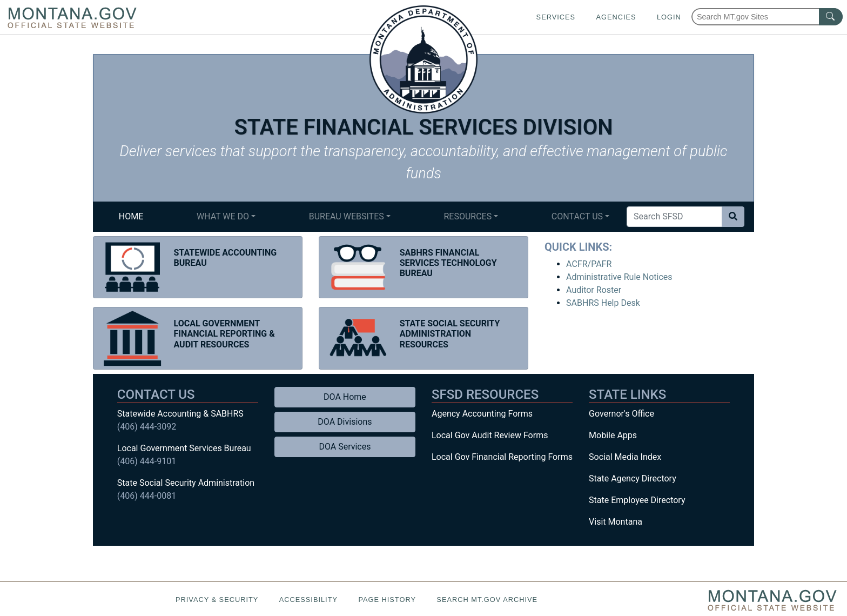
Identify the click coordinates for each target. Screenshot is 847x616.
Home (131, 216)
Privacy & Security (217, 600)
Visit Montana (616, 522)
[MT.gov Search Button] (831, 17)
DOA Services (345, 447)
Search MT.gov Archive (487, 600)
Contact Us (577, 216)
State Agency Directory (633, 478)
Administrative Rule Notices (619, 277)
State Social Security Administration (186, 483)
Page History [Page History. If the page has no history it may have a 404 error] (387, 600)
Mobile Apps (613, 435)
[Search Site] (674, 217)
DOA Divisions (345, 422)
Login (669, 17)
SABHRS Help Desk (603, 303)
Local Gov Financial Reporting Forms (502, 457)
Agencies (616, 17)
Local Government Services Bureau (184, 448)
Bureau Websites (347, 216)
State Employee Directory (637, 500)
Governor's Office (621, 414)
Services (556, 17)
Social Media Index (625, 457)
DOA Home (345, 397)
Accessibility (308, 600)
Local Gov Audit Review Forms (490, 435)
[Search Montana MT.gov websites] (767, 17)
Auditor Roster (594, 290)
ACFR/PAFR (589, 264)
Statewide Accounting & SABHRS (180, 414)
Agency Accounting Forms (482, 414)
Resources (468, 216)
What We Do (223, 216)
